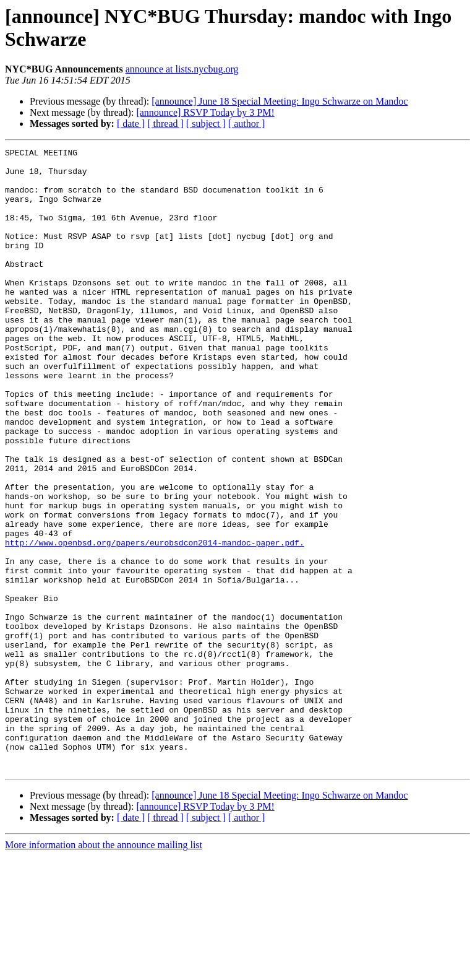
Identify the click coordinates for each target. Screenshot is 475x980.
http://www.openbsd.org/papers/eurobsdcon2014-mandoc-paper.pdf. (155, 622)
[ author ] (247, 124)
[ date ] (131, 124)
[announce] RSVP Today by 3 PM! (205, 112)
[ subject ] (206, 124)
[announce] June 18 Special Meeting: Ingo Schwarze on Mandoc (280, 101)
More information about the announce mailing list (104, 969)
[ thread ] (165, 124)
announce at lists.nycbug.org (182, 69)
